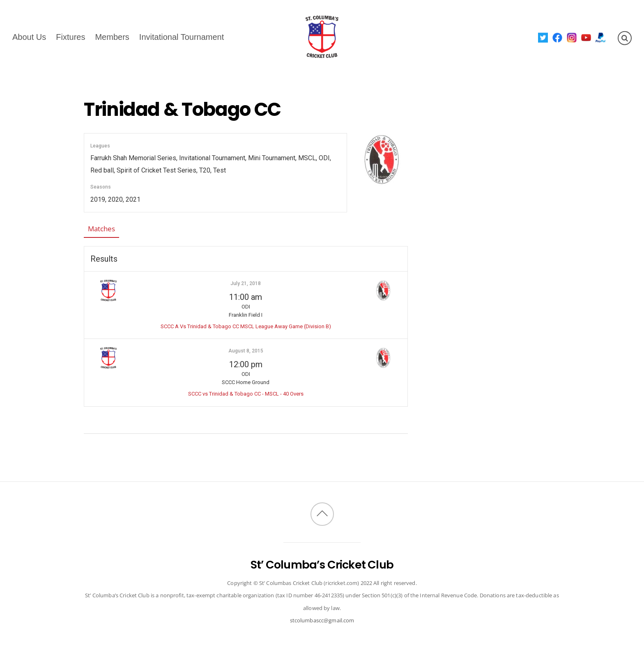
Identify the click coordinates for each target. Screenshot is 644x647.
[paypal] (601, 37)
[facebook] (558, 37)
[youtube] (586, 37)
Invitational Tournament (182, 37)
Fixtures (70, 37)
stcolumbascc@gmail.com (322, 620)
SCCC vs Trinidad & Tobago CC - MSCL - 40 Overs (246, 394)
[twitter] (543, 37)
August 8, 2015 (246, 351)
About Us (29, 37)
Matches (101, 229)
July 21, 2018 (246, 283)
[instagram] (572, 37)
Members (112, 37)
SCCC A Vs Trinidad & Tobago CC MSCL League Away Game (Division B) (246, 326)
